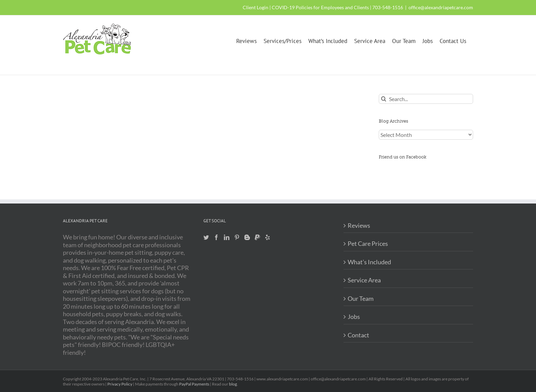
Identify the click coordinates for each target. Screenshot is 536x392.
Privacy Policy (120, 384)
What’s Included (369, 262)
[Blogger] (247, 237)
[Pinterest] (237, 237)
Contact (358, 335)
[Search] (384, 99)
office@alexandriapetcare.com (441, 7)
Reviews (359, 225)
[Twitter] (206, 237)
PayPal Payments (194, 384)
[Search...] (426, 99)
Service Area (364, 280)
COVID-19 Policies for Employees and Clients (320, 7)
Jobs (354, 317)
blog (233, 384)
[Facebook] (216, 237)
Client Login (256, 7)
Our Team (361, 298)
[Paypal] (257, 237)
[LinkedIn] (227, 237)
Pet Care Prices (368, 243)
